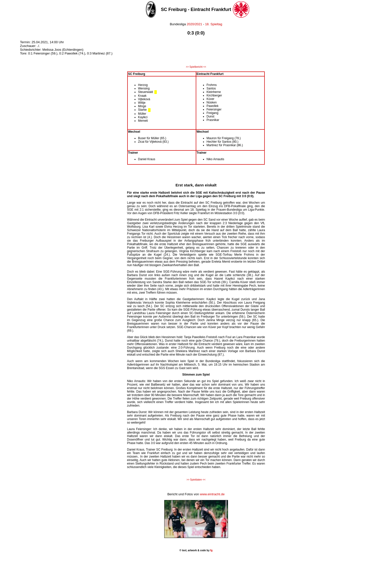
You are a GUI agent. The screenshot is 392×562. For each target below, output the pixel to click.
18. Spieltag (214, 24)
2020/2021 (195, 24)
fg (211, 550)
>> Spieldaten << (196, 480)
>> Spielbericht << (196, 67)
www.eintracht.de (212, 494)
